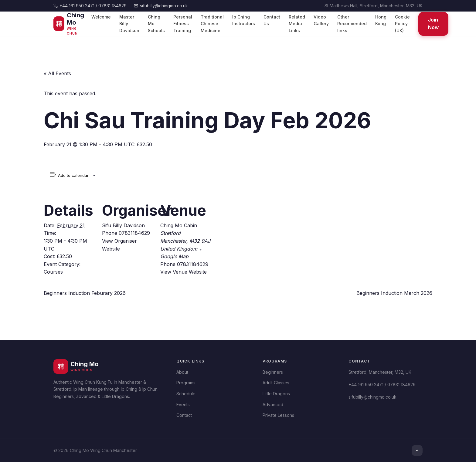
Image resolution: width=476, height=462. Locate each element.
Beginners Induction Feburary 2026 (85, 293)
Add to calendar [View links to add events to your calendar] (73, 175)
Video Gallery (321, 20)
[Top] (417, 450)
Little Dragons (276, 394)
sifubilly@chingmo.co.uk (161, 6)
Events (183, 405)
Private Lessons (278, 415)
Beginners (273, 372)
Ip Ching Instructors (244, 20)
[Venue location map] (251, 234)
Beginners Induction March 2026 (394, 293)
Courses (53, 272)
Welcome (101, 17)
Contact (184, 415)
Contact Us (272, 20)
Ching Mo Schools (156, 24)
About (182, 372)
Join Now (433, 24)
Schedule (186, 394)
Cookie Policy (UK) (402, 24)
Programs (186, 383)
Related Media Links (297, 24)
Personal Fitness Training (183, 24)
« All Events (57, 73)
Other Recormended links (352, 24)
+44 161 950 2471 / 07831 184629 (90, 6)
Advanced (273, 405)
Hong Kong (381, 20)
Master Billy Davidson (129, 24)
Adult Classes (276, 383)
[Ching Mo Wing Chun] (71, 24)
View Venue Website (184, 272)
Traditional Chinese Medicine (212, 24)
